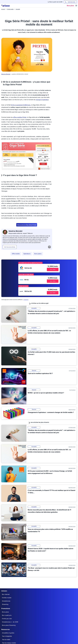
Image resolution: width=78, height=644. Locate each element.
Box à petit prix (7, 615)
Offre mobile (16, 254)
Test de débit (6, 640)
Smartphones (6, 601)
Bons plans (38, 254)
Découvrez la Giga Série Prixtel (27, 225)
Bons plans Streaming (9, 625)
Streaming (5, 604)
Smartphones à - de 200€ (10, 622)
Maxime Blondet (6, 74)
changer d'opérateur (42, 100)
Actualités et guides (8, 633)
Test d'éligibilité (7, 636)
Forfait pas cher (7, 619)
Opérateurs (27, 254)
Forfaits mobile (7, 598)
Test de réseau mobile (9, 643)
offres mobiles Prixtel (20, 117)
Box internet (6, 594)
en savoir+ (26, 300)
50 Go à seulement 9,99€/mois (21, 105)
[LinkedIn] (49, 247)
